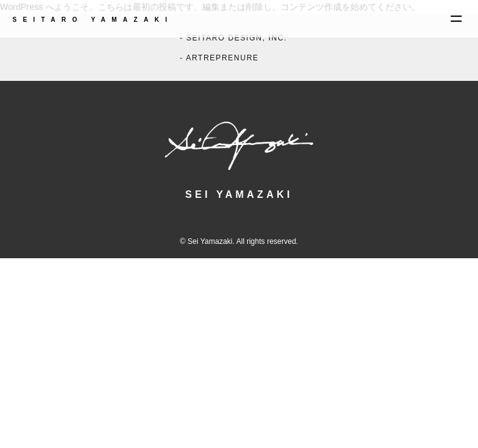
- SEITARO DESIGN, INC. (233, 38)
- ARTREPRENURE (219, 58)
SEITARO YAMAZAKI (93, 20)
